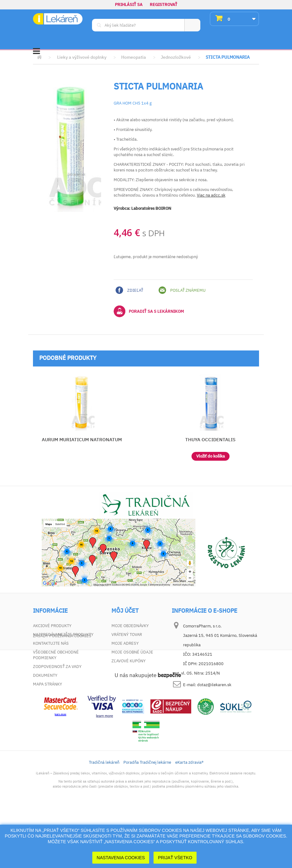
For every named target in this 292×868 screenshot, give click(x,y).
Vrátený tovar (127, 635)
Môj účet (125, 611)
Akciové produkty (52, 626)
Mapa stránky (48, 684)
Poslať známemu (182, 290)
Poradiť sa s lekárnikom (149, 311)
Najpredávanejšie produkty (63, 635)
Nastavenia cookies (121, 858)
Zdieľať (129, 290)
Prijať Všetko (175, 858)
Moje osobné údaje (132, 652)
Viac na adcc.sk (211, 195)
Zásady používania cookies (62, 693)
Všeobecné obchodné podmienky (56, 655)
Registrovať (164, 5)
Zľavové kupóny (129, 661)
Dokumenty (45, 675)
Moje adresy (125, 643)
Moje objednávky (130, 626)
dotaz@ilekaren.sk (214, 685)
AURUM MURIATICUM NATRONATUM (82, 439)
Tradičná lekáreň (104, 819)
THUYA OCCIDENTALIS (210, 439)
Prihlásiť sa (129, 5)
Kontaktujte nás (51, 643)
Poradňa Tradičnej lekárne (147, 819)
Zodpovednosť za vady (57, 667)
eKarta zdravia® (189, 819)
